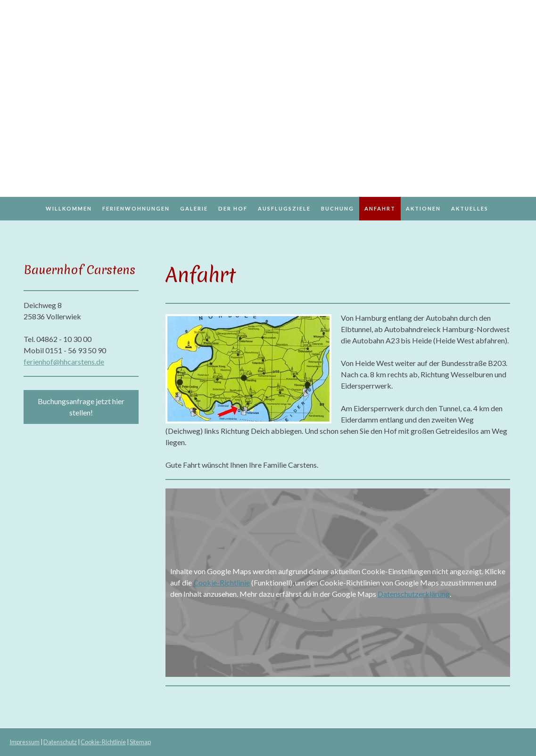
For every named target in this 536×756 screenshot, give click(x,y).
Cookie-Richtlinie (222, 582)
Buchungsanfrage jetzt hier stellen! (81, 407)
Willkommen (69, 208)
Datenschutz (60, 742)
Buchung (338, 208)
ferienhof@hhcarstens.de (64, 362)
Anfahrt (380, 208)
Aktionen (423, 208)
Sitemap (140, 742)
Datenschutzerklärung (414, 594)
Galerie (194, 208)
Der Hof (233, 208)
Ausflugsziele (284, 208)
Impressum (25, 742)
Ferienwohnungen (136, 208)
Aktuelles (470, 208)
